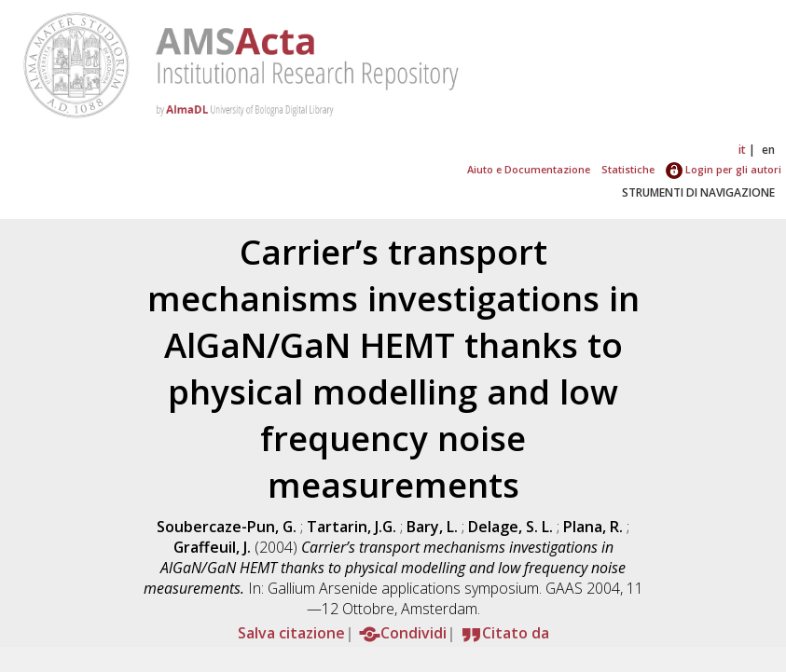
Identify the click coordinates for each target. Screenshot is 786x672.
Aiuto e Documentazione (529, 169)
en (768, 150)
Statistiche (628, 169)
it (742, 150)
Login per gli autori (724, 169)
